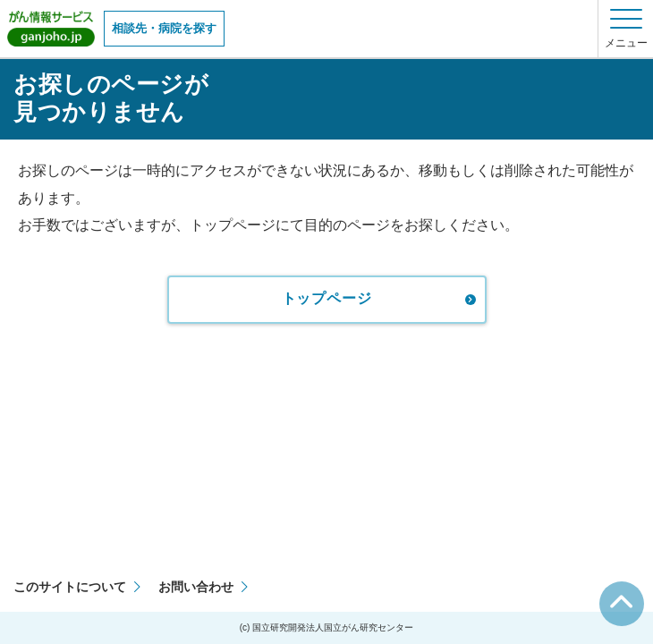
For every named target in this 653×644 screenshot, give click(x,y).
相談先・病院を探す (164, 28)
